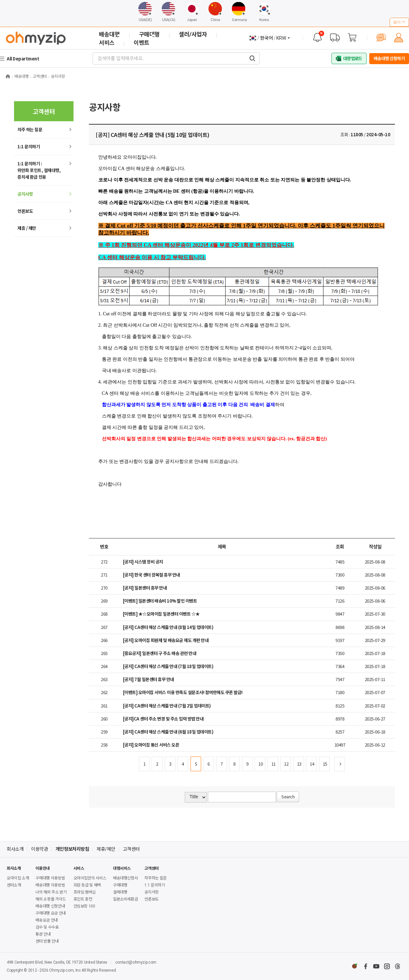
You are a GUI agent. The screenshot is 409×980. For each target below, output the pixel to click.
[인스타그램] (387, 966)
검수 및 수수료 (47, 927)
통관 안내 (43, 934)
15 (325, 764)
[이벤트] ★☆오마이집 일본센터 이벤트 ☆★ (161, 614)
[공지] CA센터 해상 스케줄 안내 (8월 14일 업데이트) (168, 627)
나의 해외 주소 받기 (51, 892)
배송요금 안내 (46, 920)
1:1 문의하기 (29, 146)
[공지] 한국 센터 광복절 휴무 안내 (152, 575)
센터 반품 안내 (47, 941)
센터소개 (14, 885)
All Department (24, 59)
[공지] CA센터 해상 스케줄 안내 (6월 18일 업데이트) (168, 732)
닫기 (399, 22)
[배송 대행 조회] (335, 37)
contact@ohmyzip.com (136, 962)
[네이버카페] (355, 966)
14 (312, 764)
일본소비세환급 (125, 899)
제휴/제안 (106, 849)
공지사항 (25, 194)
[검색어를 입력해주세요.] (252, 58)
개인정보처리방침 (72, 849)
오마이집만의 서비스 (90, 878)
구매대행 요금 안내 (50, 913)
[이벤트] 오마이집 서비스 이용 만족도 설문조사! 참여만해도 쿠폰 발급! (183, 692)
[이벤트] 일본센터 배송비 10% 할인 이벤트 (160, 601)
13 (299, 764)
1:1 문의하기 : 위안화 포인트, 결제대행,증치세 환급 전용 (39, 170)
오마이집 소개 (18, 878)
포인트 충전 (83, 899)
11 (274, 764)
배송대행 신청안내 (50, 906)
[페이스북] (366, 966)
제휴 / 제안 (27, 228)
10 (260, 764)
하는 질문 (30, 129)
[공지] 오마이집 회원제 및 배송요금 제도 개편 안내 (166, 640)
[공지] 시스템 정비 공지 (143, 562)
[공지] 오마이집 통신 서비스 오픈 (151, 745)
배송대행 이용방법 (50, 885)
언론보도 (25, 211)
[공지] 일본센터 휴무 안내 (145, 588)
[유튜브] (376, 966)
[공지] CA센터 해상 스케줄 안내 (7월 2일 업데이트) (167, 706)
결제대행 (120, 892)
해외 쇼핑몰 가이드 (50, 899)
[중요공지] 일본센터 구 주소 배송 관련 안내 (160, 653)
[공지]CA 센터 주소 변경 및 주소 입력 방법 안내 (163, 719)
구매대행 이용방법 (50, 878)
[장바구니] (352, 37)
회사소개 (15, 849)
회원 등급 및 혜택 (87, 885)
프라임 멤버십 (85, 892)
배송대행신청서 (125, 878)
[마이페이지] (399, 37)
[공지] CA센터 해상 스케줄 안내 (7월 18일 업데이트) (168, 666)
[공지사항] (317, 37)
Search (288, 796)
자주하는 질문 (155, 878)
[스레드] (398, 966)
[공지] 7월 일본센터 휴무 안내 (149, 679)
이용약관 (39, 849)
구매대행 (120, 885)
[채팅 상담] (381, 37)
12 (286, 764)
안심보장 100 (84, 906)
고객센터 (131, 849)
